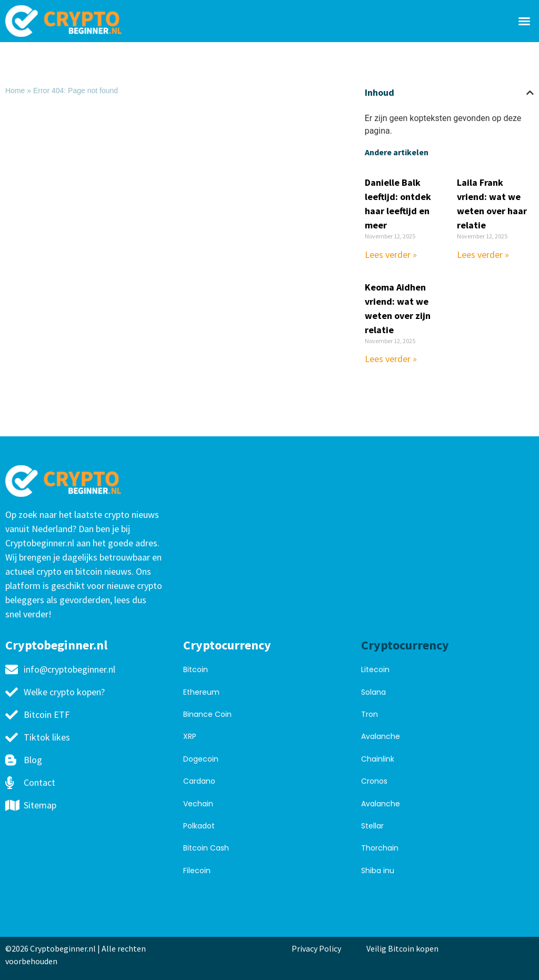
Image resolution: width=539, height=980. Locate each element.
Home (15, 91)
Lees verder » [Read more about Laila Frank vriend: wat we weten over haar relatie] (483, 254)
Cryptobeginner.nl (56, 645)
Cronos (374, 781)
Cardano (199, 781)
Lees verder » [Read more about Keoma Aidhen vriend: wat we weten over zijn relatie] (391, 359)
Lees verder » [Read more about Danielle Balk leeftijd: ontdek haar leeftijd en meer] (391, 254)
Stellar (372, 826)
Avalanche (381, 736)
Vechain (198, 804)
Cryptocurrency (227, 645)
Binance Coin (207, 714)
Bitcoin (196, 669)
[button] (524, 21)
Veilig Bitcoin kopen (404, 948)
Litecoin (375, 669)
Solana (373, 692)
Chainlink (378, 759)
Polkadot (199, 826)
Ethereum (201, 692)
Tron (370, 714)
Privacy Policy (316, 948)
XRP (190, 736)
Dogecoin (201, 759)
